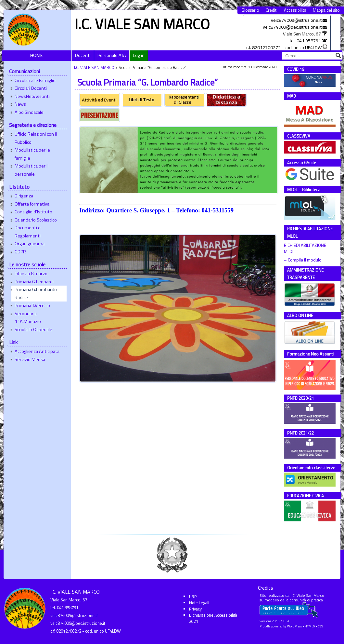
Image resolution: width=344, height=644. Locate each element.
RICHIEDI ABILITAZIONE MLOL (306, 248)
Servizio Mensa (30, 359)
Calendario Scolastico (36, 220)
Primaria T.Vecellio (32, 305)
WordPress (294, 626)
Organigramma (30, 244)
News (20, 104)
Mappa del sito (326, 10)
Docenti (83, 55)
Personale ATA (112, 55)
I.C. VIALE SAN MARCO (142, 24)
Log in (139, 55)
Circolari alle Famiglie (35, 80)
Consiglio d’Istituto (33, 212)
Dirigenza (24, 196)
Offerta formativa (32, 204)
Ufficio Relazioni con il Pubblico (36, 138)
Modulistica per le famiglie (32, 154)
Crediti (272, 10)
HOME (37, 55)
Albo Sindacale (29, 112)
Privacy (195, 609)
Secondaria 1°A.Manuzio (28, 317)
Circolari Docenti (31, 88)
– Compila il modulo (303, 260)
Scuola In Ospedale (33, 329)
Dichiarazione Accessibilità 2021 (213, 618)
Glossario (250, 10)
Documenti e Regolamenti (28, 232)
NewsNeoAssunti (32, 96)
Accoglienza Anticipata (37, 351)
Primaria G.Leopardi (34, 282)
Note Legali (199, 603)
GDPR (20, 252)
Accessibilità (295, 10)
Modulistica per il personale (32, 170)
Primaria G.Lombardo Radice (36, 293)
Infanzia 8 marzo (31, 274)
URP (193, 597)
